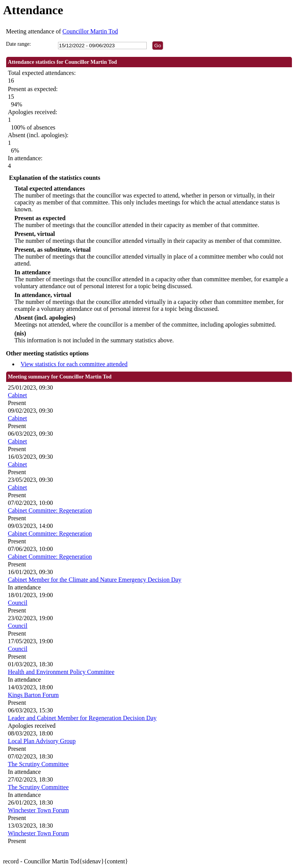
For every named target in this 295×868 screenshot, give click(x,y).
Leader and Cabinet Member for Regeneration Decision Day (82, 718)
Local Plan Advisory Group (42, 741)
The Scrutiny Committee (38, 764)
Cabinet (18, 395)
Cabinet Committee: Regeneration (50, 510)
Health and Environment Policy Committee (61, 672)
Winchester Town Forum (39, 810)
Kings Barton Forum (33, 695)
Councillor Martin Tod (90, 31)
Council (18, 603)
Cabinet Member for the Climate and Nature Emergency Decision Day (95, 580)
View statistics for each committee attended (74, 364)
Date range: (19, 44)
